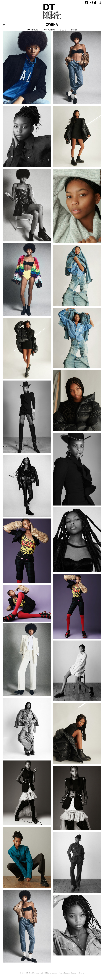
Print (74, 30)
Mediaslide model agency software (71, 973)
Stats (63, 30)
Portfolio (33, 30)
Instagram (49, 30)
